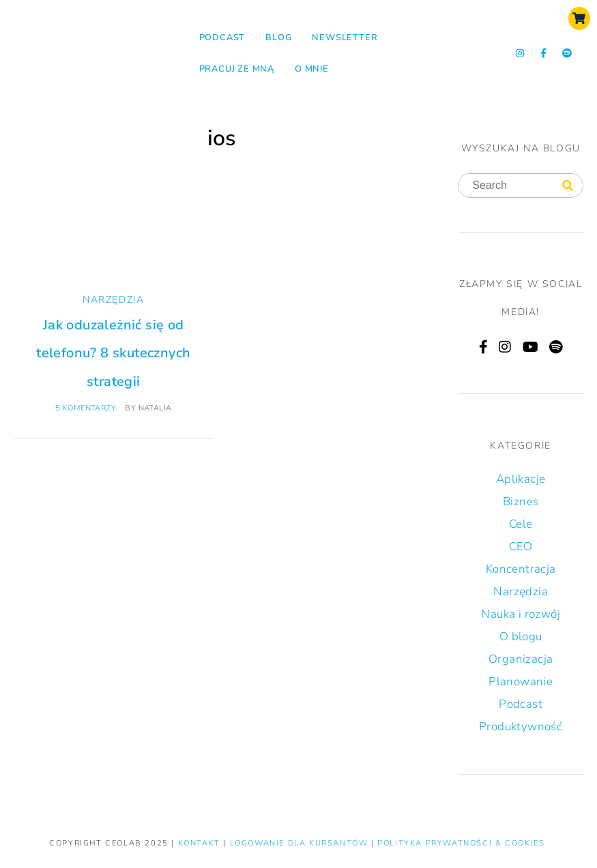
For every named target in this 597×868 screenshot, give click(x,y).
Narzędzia (113, 300)
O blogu (521, 637)
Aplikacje (521, 479)
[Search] (568, 186)
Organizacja (521, 659)
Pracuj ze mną (237, 69)
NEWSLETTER (345, 38)
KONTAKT (201, 843)
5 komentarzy (86, 408)
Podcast (222, 38)
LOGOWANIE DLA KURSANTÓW (301, 843)
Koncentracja (521, 569)
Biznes (521, 502)
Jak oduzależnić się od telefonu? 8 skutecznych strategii (113, 353)
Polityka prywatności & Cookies (461, 843)
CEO (521, 547)
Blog (278, 38)
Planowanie (521, 682)
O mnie (312, 69)
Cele (521, 524)
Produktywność (521, 727)
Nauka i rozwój (521, 614)
